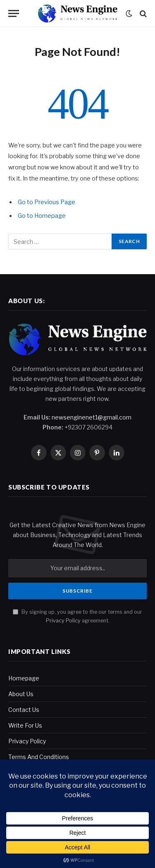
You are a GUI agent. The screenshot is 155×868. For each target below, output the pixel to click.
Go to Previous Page (46, 202)
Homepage (24, 678)
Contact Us (24, 710)
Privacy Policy (63, 621)
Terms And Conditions (39, 757)
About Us (21, 694)
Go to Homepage (42, 216)
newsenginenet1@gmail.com (92, 417)
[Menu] (14, 13)
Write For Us (25, 725)
